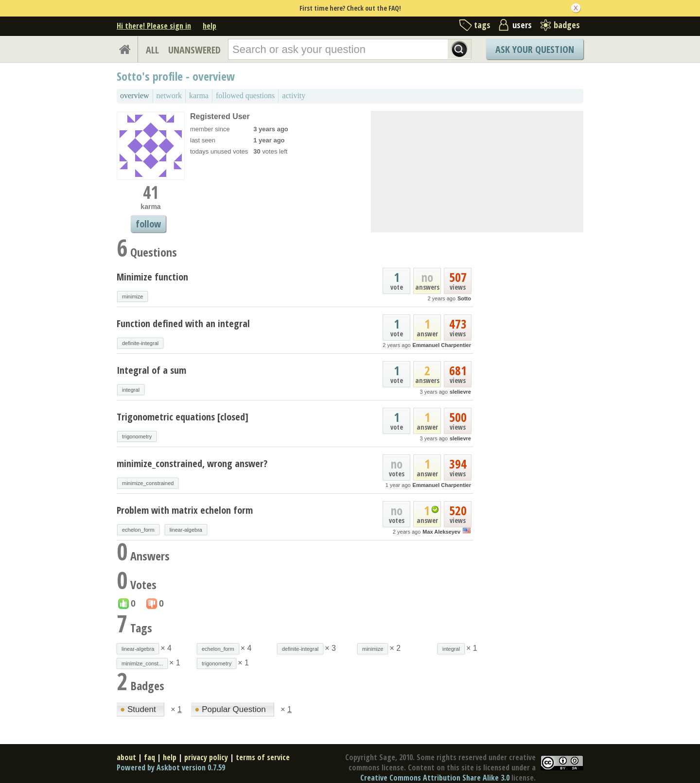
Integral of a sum (151, 370)
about (126, 757)
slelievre (460, 392)
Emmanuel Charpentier (442, 345)
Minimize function (152, 277)
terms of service (263, 757)
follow (148, 224)
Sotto (464, 298)
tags (482, 25)
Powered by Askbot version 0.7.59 (171, 767)
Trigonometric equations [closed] (183, 417)
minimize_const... (142, 663)
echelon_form (138, 530)
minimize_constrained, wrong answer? (192, 463)
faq (149, 757)
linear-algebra (186, 530)
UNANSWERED (194, 50)
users (522, 25)
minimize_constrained (148, 483)
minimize (132, 296)
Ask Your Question (535, 49)
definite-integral (140, 343)
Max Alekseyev (441, 532)
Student (139, 709)
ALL (152, 50)
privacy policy (206, 757)
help (210, 26)
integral (131, 390)
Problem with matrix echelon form (185, 510)
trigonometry (137, 436)
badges (567, 25)
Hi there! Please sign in (154, 26)
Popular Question (231, 709)
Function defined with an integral (183, 323)
